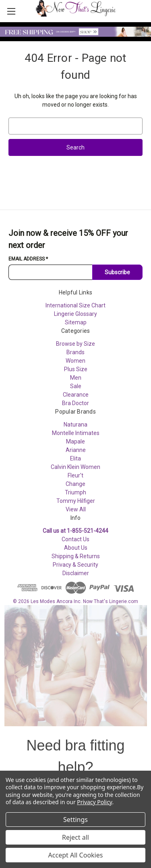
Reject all (75, 837)
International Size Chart (75, 305)
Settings (75, 820)
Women (75, 361)
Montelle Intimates (76, 433)
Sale (76, 386)
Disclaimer (76, 573)
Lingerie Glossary (75, 314)
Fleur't (75, 475)
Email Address (28, 259)
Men (76, 378)
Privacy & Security (75, 565)
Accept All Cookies (76, 855)
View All (76, 509)
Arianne (76, 450)
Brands (75, 352)
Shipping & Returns (76, 556)
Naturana (75, 425)
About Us (76, 548)
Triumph (75, 492)
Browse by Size (75, 344)
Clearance (76, 395)
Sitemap (76, 322)
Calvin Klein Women (75, 467)
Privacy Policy (94, 802)
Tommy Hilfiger (76, 501)
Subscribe (117, 272)
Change (75, 484)
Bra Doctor (75, 403)
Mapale (75, 441)
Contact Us (75, 539)
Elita (75, 458)
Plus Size (76, 369)
